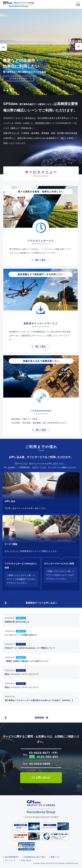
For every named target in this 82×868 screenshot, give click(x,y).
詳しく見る (40, 260)
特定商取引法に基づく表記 (35, 857)
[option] (41, 52)
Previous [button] (3, 47)
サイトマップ (10, 860)
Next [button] (79, 46)
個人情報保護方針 (12, 857)
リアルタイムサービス (19, 78)
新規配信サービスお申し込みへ (41, 602)
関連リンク (55, 857)
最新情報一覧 (41, 717)
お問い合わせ (43, 778)
